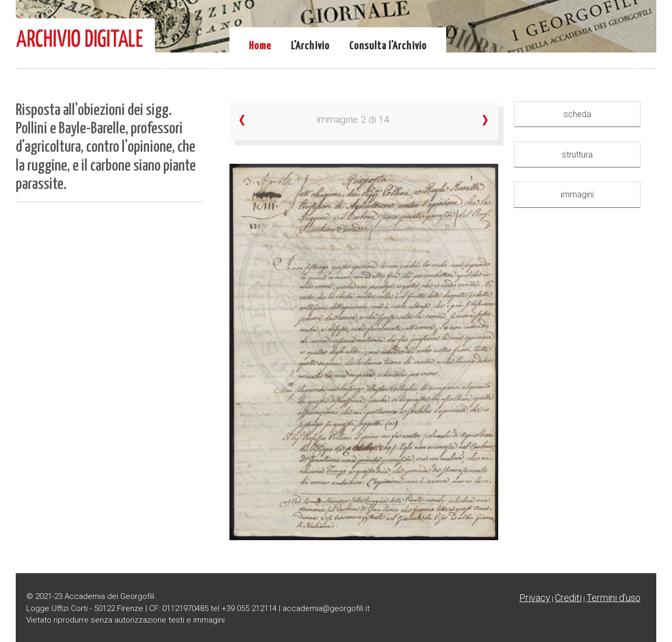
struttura (577, 155)
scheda (577, 114)
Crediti (568, 598)
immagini (577, 194)
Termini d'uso (613, 598)
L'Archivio (310, 46)
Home (260, 46)
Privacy (535, 598)
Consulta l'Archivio (388, 46)
